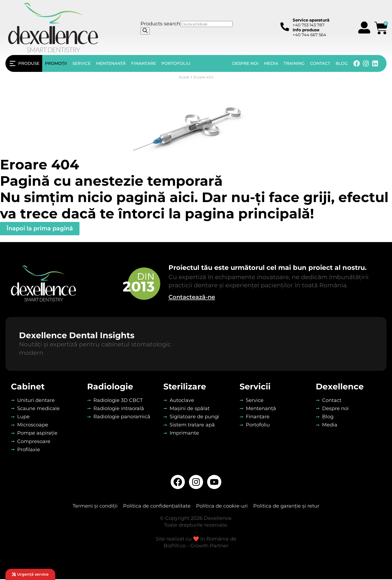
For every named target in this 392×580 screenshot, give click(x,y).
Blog (342, 63)
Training (294, 63)
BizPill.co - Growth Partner (196, 547)
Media (271, 63)
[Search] (145, 31)
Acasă (184, 77)
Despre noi (245, 63)
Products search (160, 24)
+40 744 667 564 (309, 32)
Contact (320, 63)
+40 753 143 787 (311, 22)
